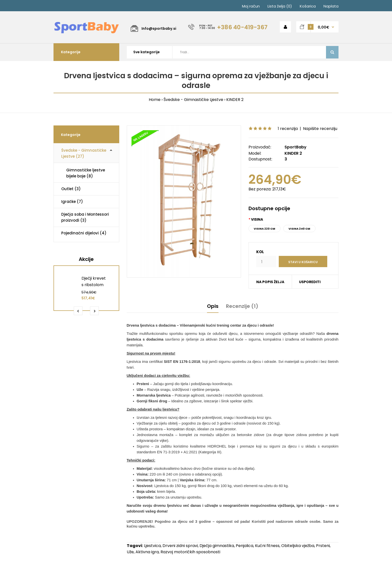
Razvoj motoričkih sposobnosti (190, 552)
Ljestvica (152, 546)
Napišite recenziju (320, 129)
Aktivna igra (147, 552)
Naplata (331, 6)
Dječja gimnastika (217, 546)
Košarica (308, 6)
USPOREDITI (310, 282)
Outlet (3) (71, 189)
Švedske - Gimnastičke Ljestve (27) (84, 153)
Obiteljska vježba (298, 546)
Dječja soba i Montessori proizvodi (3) (85, 217)
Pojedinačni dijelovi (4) (84, 233)
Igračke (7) (72, 202)
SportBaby (295, 147)
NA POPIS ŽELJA (270, 282)
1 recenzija (288, 129)
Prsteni (323, 546)
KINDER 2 (235, 100)
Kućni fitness (267, 546)
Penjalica (244, 546)
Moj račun (251, 6)
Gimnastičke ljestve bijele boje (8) (86, 173)
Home (155, 100)
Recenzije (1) (242, 306)
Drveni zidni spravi (180, 546)
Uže (130, 552)
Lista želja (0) (280, 6)
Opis (213, 306)
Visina (257, 219)
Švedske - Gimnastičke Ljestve (193, 100)
